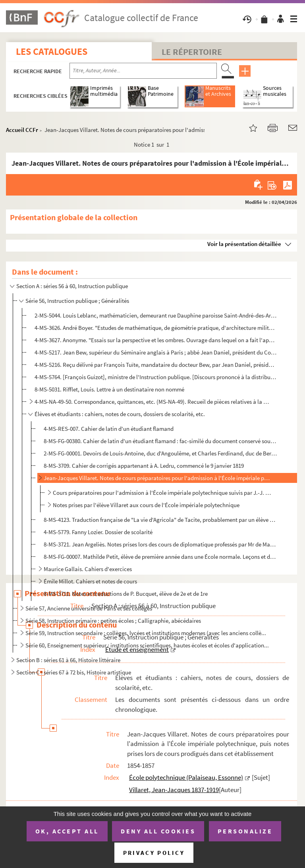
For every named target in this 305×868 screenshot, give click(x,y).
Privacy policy (154, 853)
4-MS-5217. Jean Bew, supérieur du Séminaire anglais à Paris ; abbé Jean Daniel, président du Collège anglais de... (155, 352)
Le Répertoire (192, 52)
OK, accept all (67, 831)
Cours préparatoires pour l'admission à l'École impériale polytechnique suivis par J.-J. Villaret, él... (162, 493)
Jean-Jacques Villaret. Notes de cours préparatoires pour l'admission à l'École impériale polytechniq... (157, 478)
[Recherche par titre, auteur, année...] (143, 71)
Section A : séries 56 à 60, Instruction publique (72, 286)
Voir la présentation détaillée (244, 244)
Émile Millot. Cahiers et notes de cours (90, 581)
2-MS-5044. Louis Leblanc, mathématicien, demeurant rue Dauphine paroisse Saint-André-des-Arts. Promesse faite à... (155, 315)
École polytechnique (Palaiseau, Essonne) (186, 777)
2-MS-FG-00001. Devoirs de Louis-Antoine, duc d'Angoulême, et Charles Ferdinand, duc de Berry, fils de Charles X (161, 453)
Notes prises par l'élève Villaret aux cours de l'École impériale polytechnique (146, 505)
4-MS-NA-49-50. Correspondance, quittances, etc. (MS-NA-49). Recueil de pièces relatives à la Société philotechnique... (152, 402)
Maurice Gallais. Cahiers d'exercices (88, 569)
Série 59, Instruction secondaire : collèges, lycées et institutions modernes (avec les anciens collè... (146, 633)
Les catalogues (52, 51)
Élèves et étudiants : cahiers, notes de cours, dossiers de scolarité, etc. (120, 414)
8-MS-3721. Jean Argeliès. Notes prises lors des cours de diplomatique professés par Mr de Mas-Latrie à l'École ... (161, 544)
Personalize (245, 831)
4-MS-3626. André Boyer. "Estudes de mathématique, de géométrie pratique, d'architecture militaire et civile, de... (155, 328)
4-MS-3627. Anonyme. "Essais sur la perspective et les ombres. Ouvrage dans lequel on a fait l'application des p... (155, 340)
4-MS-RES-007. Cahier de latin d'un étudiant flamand (109, 429)
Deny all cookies (158, 831)
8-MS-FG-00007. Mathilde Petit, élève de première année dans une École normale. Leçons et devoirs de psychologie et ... (161, 557)
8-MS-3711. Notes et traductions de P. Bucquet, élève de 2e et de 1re (126, 594)
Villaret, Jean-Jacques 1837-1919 (174, 790)
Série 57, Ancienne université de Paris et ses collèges (89, 608)
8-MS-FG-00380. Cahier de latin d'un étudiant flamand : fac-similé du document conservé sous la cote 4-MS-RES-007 (161, 441)
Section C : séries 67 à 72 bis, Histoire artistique (74, 672)
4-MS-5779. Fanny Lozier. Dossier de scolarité (98, 532)
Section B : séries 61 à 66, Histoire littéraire (68, 660)
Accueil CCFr (22, 130)
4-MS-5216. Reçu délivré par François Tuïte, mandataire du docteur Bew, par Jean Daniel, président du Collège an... (155, 365)
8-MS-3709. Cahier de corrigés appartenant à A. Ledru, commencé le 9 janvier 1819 (144, 466)
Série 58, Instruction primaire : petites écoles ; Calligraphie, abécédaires (113, 621)
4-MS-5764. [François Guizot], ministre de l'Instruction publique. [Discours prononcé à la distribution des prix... (155, 377)
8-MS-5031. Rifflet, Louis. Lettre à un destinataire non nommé (109, 389)
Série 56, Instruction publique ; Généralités (77, 301)
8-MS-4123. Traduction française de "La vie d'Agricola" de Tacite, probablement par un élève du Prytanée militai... (161, 520)
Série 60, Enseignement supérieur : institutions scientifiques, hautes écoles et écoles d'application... (147, 645)
